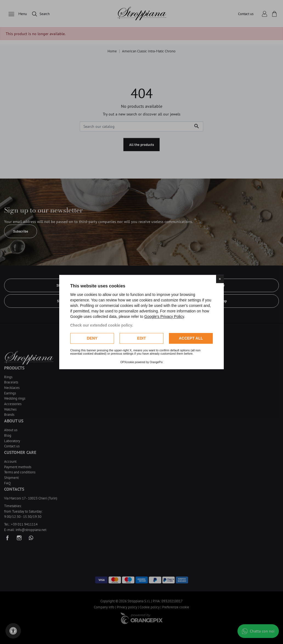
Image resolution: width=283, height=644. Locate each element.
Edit (141, 338)
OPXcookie (127, 362)
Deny (92, 338)
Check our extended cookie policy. (102, 325)
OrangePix (156, 362)
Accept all (191, 338)
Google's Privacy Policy (164, 317)
